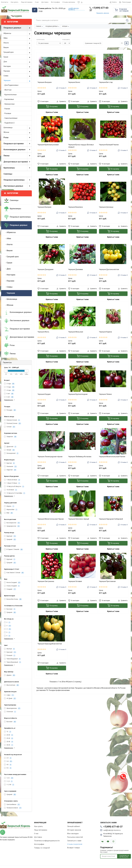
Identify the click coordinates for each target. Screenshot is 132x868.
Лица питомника (27, 2)
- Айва (8, 238)
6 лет (9, 397)
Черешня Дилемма (76, 269)
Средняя (10, 612)
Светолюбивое (12, 805)
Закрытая (10, 437)
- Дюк (7, 269)
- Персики (9, 281)
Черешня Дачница (106, 207)
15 (8, 732)
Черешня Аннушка (45, 82)
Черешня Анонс (74, 82)
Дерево (10, 675)
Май (9, 513)
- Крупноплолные (10, 95)
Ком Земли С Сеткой (14, 573)
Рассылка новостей (75, 837)
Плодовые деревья (18, 28)
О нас (37, 2)
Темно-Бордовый (12, 659)
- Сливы (8, 287)
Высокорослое (12, 523)
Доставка (45, 2)
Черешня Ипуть (43, 332)
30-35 (9, 745)
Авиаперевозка (12, 708)
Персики (18, 71)
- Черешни (10, 293)
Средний (10, 540)
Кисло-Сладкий (12, 583)
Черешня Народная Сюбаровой (111, 519)
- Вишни (8, 251)
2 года (9, 384)
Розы (18, 138)
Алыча (18, 43)
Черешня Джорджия (45, 269)
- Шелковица (11, 299)
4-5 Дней (10, 699)
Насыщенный (11, 453)
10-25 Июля (11, 490)
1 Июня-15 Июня (12, 483)
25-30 (9, 738)
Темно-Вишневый (13, 662)
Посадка (10, 410)
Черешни (65, 26)
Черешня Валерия (44, 207)
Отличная (10, 712)
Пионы (18, 156)
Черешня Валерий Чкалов (109, 145)
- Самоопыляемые (10, 118)
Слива (18, 76)
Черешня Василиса (75, 207)
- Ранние (7, 109)
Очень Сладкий (12, 586)
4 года (9, 390)
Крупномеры (18, 168)
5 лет (9, 394)
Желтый (10, 649)
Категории (11, 193)
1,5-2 (9, 778)
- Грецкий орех (11, 257)
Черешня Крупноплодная (78, 394)
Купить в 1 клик (52, 112)
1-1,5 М (9, 785)
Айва (18, 38)
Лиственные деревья (18, 186)
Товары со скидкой (42, 848)
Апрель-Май (11, 510)
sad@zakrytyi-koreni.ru (74, 9)
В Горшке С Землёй (14, 550)
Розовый (10, 656)
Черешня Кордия (44, 394)
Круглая (10, 463)
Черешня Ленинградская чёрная (50, 457)
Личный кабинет (74, 826)
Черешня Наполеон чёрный (79, 519)
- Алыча (8, 244)
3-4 (8, 761)
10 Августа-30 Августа (14, 487)
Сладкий (10, 589)
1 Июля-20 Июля (12, 480)
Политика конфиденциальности (47, 841)
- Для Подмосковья (11, 85)
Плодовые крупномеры (18, 180)
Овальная (11, 467)
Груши (18, 57)
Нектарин (18, 66)
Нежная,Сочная (12, 420)
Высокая (10, 609)
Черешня (18, 80)
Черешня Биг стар (106, 82)
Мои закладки (73, 834)
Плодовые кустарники (18, 144)
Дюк (18, 62)
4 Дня (9, 695)
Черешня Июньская (76, 332)
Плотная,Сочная (13, 423)
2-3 (8, 758)
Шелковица (18, 128)
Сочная (10, 427)
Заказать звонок (103, 13)
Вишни (18, 47)
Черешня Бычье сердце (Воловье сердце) (81, 146)
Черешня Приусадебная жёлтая (50, 644)
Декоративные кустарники (18, 162)
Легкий (10, 450)
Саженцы (8, 174)
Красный (10, 652)
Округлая (10, 470)
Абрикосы (18, 33)
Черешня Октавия (75, 581)
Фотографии (55, 2)
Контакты (5, 2)
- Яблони (9, 305)
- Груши (8, 263)
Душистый (10, 447)
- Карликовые (9, 99)
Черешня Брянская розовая (48, 145)
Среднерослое (12, 526)
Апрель (9, 506)
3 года (9, 387)
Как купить (15, 2)
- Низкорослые (9, 104)
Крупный (10, 536)
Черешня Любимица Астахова (80, 457)
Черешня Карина (105, 332)
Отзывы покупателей (75, 844)
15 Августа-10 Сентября (15, 493)
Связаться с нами (74, 841)
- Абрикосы (10, 232)
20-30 (9, 735)
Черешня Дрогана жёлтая (109, 269)
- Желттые (7, 90)
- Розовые (7, 113)
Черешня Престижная (107, 581)
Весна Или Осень (13, 599)
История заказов (74, 830)
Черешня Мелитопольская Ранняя (112, 457)
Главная (39, 26)
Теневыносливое (13, 808)
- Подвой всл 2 (9, 123)
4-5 (8, 765)
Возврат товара (73, 848)
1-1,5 (8, 781)
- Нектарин (10, 275)
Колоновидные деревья (18, 150)
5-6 (8, 768)
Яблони (18, 132)
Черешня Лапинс (105, 394)
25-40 (9, 742)
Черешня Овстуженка (46, 581)
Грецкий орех (18, 52)
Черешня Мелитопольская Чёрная (51, 519)
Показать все (10, 400)
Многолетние (12, 685)
